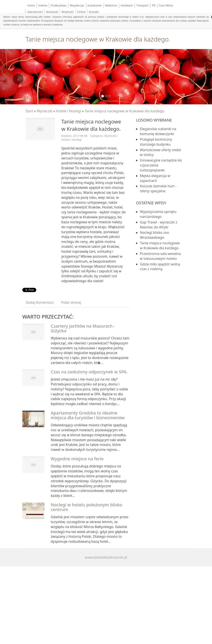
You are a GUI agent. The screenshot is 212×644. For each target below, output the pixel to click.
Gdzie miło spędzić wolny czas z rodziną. (160, 267)
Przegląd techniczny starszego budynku (156, 142)
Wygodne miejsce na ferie (77, 459)
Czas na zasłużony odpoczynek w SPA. (89, 372)
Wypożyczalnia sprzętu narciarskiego (158, 214)
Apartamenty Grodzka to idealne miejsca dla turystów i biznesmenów (88, 415)
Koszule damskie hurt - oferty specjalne (158, 189)
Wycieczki (44, 111)
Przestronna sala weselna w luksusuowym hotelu (160, 256)
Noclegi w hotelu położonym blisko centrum (87, 507)
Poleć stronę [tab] (71, 302)
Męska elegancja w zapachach (155, 178)
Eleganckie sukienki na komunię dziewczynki (158, 131)
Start (29, 111)
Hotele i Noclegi (69, 111)
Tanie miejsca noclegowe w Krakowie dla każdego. (125, 111)
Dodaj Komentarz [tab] (40, 302)
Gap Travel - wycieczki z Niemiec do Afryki (159, 225)
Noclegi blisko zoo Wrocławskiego (154, 235)
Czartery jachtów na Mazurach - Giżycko (83, 328)
